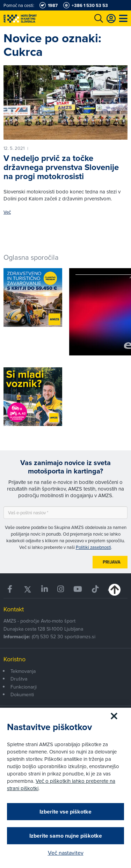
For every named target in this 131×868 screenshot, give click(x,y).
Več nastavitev (66, 853)
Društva (19, 679)
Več (7, 212)
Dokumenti (22, 694)
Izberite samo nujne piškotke (66, 836)
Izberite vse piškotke (65, 812)
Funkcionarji (24, 687)
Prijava (112, 562)
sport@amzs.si (80, 637)
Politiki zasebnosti (93, 547)
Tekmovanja (23, 671)
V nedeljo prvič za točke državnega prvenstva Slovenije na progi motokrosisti (61, 167)
